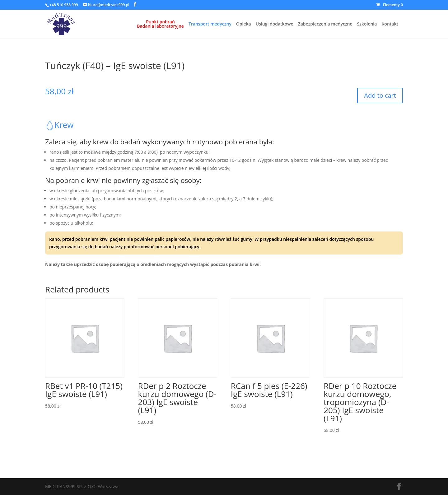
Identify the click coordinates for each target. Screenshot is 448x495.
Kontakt (390, 24)
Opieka (244, 24)
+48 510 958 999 (64, 5)
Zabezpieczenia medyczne (325, 24)
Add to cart (380, 95)
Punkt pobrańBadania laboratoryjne (160, 24)
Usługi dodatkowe (275, 24)
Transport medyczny (210, 24)
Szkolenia (367, 24)
